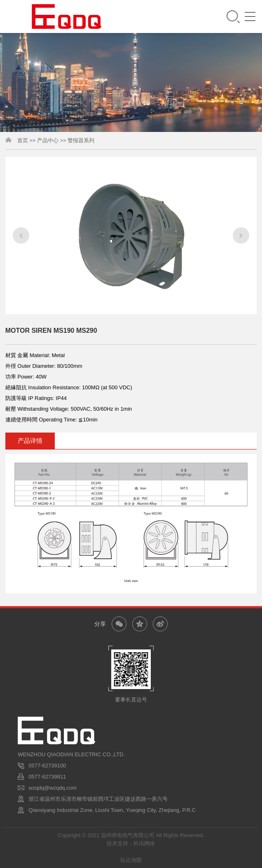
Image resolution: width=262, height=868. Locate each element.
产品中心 (48, 142)
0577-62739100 (47, 766)
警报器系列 (81, 142)
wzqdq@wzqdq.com (53, 788)
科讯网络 (144, 843)
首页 (23, 142)
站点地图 (131, 860)
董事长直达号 (131, 700)
